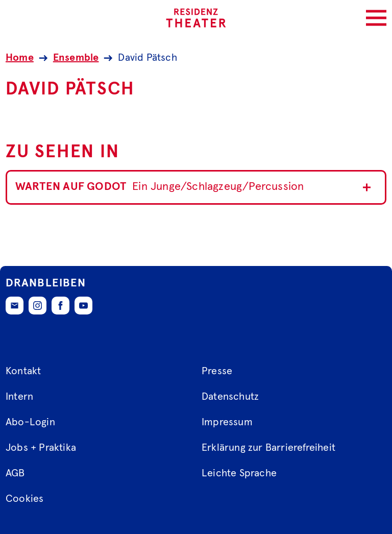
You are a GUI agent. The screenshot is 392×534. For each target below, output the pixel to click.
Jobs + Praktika (41, 448)
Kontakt (23, 371)
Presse (217, 371)
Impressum (227, 422)
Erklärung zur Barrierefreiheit (268, 448)
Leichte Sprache (239, 473)
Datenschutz (230, 397)
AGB (15, 473)
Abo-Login (30, 422)
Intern (19, 397)
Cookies (24, 499)
